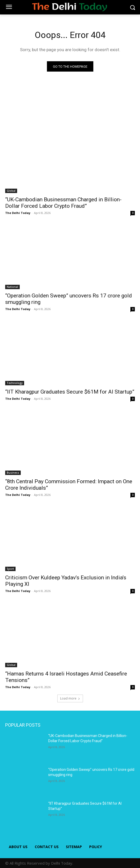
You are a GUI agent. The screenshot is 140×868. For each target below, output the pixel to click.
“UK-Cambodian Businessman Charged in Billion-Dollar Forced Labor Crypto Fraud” (63, 203)
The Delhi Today (18, 213)
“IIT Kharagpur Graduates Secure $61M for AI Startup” (70, 392)
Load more (70, 698)
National (12, 287)
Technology (15, 383)
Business (13, 473)
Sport (10, 569)
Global (11, 191)
